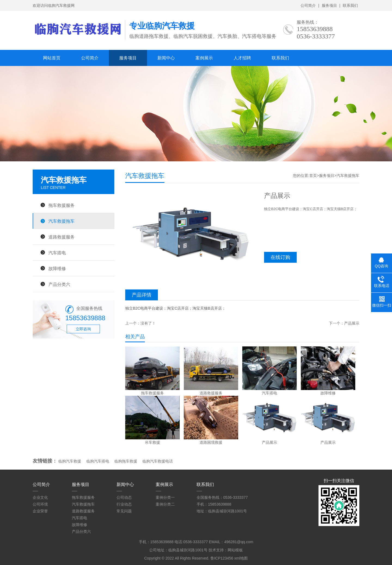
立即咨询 (83, 329)
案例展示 (204, 58)
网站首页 (52, 58)
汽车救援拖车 (62, 221)
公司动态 (124, 497)
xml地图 (241, 558)
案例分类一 (165, 497)
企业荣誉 (40, 511)
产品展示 (352, 323)
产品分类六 (59, 284)
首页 (313, 176)
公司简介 (308, 5)
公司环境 (40, 504)
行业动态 (124, 504)
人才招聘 (242, 58)
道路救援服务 (62, 237)
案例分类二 (165, 504)
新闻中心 (166, 58)
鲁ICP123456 (222, 558)
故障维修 (57, 268)
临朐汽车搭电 (98, 461)
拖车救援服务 (62, 205)
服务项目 (329, 5)
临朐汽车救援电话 (158, 461)
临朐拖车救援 (126, 461)
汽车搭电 (57, 253)
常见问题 (124, 511)
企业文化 (40, 497)
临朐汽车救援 (70, 461)
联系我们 (350, 5)
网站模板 (235, 550)
